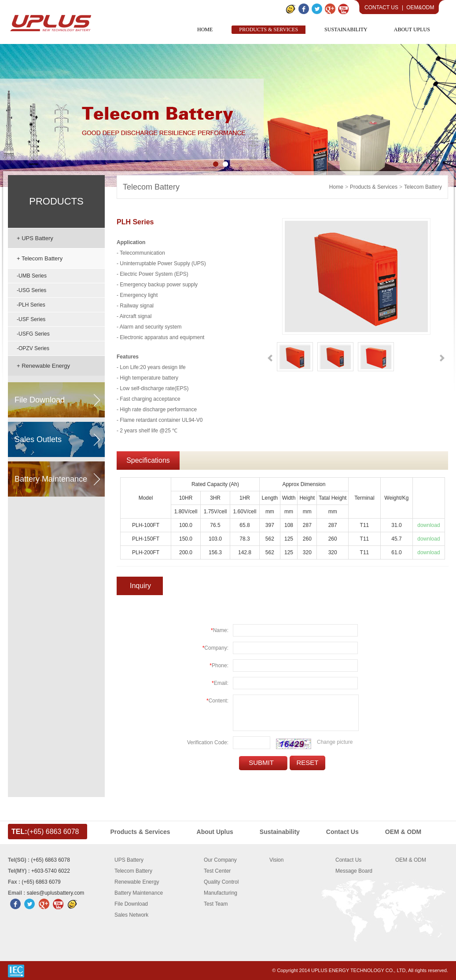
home (336, 187)
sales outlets (38, 439)
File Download (131, 904)
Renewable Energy (137, 882)
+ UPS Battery (35, 238)
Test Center (217, 871)
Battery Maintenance (139, 893)
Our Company (220, 860)
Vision (276, 860)
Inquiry (140, 586)
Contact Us (381, 7)
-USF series (31, 319)
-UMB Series (32, 276)
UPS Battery (129, 860)
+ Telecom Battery (40, 258)
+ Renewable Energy (43, 366)
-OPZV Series (33, 348)
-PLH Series (31, 305)
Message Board (354, 871)
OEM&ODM (420, 7)
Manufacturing (221, 893)
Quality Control (221, 882)
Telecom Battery (151, 187)
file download (40, 400)
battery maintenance (51, 479)
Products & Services (374, 187)
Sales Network (131, 915)
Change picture (335, 742)
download (428, 525)
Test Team (216, 904)
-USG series (31, 290)
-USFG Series (33, 334)
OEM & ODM (411, 860)
